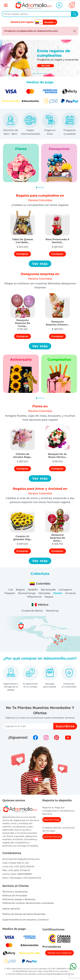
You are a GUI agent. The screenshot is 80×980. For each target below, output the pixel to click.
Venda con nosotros (59, 953)
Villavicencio (34, 597)
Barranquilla (48, 590)
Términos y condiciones (15, 892)
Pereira (58, 593)
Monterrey (52, 611)
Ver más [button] (40, 264)
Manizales (44, 593)
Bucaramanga (27, 593)
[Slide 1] (36, 74)
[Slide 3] (40, 74)
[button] (23, 239)
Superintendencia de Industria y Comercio (25, 920)
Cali (11, 590)
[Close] (75, 31)
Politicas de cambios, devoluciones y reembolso (28, 903)
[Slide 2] (38, 74)
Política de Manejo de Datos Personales (24, 914)
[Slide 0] (34, 74)
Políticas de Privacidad (15, 896)
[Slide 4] (42, 74)
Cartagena (65, 590)
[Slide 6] (46, 74)
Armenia (70, 593)
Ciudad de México (32, 611)
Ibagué (49, 597)
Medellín (33, 590)
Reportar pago (52, 820)
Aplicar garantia (11, 909)
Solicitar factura (52, 837)
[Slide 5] (44, 74)
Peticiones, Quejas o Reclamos (19, 899)
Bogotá (20, 590)
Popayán (10, 593)
